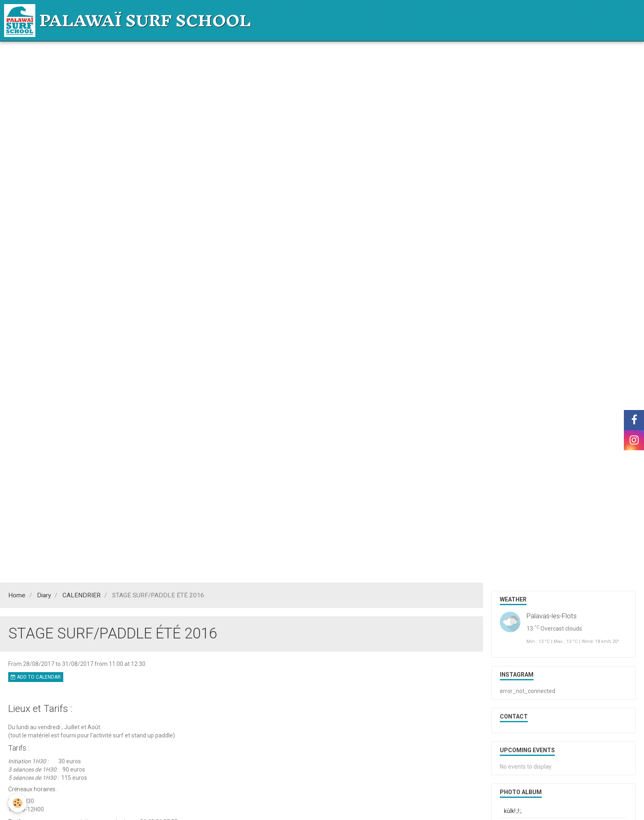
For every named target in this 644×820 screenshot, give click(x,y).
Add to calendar (36, 677)
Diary (44, 595)
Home (17, 595)
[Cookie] (17, 803)
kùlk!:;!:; (513, 811)
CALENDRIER (82, 595)
